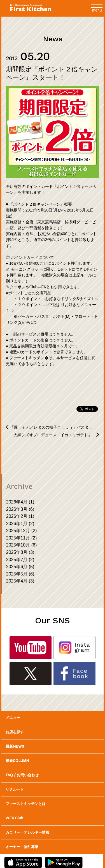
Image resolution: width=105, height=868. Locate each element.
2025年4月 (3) (20, 581)
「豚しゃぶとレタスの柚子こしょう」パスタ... (51, 427)
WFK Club (14, 818)
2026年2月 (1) (20, 516)
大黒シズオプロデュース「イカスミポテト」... (54, 435)
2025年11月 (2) (21, 538)
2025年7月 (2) (20, 560)
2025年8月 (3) (20, 552)
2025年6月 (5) (20, 567)
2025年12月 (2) (21, 531)
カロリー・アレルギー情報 (27, 832)
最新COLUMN (17, 761)
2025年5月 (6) (20, 574)
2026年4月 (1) (20, 502)
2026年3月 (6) (20, 509)
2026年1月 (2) (20, 524)
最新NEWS (15, 746)
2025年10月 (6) (21, 545)
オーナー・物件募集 (22, 847)
